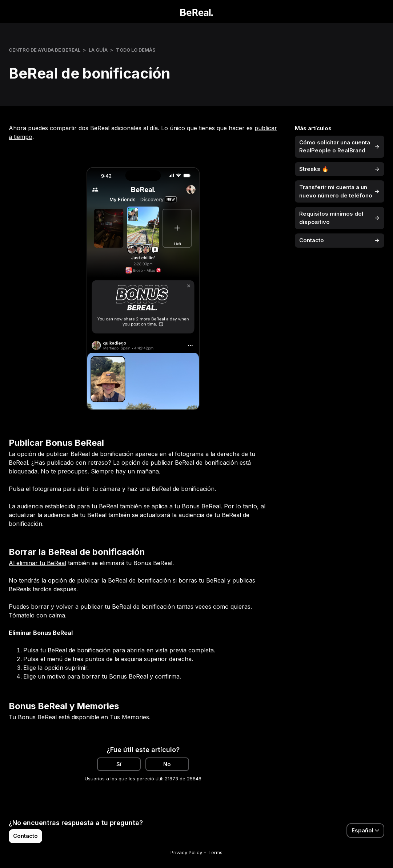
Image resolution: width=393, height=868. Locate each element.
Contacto (25, 836)
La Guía (98, 50)
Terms (215, 852)
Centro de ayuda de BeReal (45, 50)
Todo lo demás (136, 50)
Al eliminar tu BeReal (37, 563)
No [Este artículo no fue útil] (167, 764)
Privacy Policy (186, 852)
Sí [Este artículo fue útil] (119, 764)
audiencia (30, 506)
